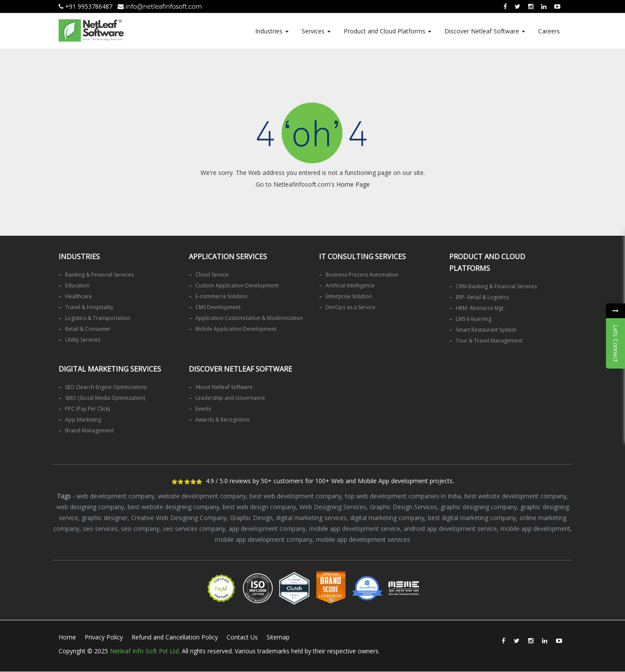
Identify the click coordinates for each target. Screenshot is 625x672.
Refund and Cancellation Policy (175, 637)
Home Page (353, 184)
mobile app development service (355, 529)
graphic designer (105, 518)
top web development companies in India (403, 496)
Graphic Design (251, 518)
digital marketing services (311, 518)
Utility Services (83, 340)
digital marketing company (387, 518)
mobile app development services (363, 539)
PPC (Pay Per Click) (87, 409)
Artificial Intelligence (350, 285)
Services (316, 31)
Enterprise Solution (349, 296)
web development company (115, 496)
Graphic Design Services (403, 507)
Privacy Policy (104, 637)
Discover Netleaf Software (485, 31)
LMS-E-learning (474, 319)
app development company (267, 529)
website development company (202, 496)
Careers (549, 31)
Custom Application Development (237, 285)
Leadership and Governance (230, 398)
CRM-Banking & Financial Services (496, 286)
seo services (100, 529)
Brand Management (89, 430)
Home (67, 637)
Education (77, 285)
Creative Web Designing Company (179, 518)
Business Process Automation (362, 275)
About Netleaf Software (224, 387)
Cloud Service (212, 275)
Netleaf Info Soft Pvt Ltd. (145, 651)
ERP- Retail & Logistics (482, 297)
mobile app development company (264, 539)
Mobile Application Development (236, 329)
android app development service (450, 529)
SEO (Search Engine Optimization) (106, 387)
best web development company (296, 496)
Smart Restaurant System (486, 330)
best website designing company (173, 507)
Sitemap (278, 637)
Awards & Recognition (222, 420)
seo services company (194, 529)
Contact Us (242, 637)
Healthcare (79, 296)
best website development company (515, 496)
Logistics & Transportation (98, 318)
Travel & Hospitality (89, 307)
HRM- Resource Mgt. (480, 308)
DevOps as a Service (350, 307)
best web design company (259, 507)
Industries (272, 31)
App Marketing (83, 420)
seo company (140, 529)
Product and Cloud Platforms (388, 31)
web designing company (90, 507)
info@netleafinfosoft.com (160, 7)
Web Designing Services (333, 507)
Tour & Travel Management (489, 341)
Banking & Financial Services (99, 275)
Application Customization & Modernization (249, 318)
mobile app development (535, 529)
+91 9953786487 (86, 6)
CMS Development (218, 307)
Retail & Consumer (88, 329)
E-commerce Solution (221, 296)
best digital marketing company (472, 518)
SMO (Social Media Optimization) (105, 398)
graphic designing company (479, 507)
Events (203, 409)
